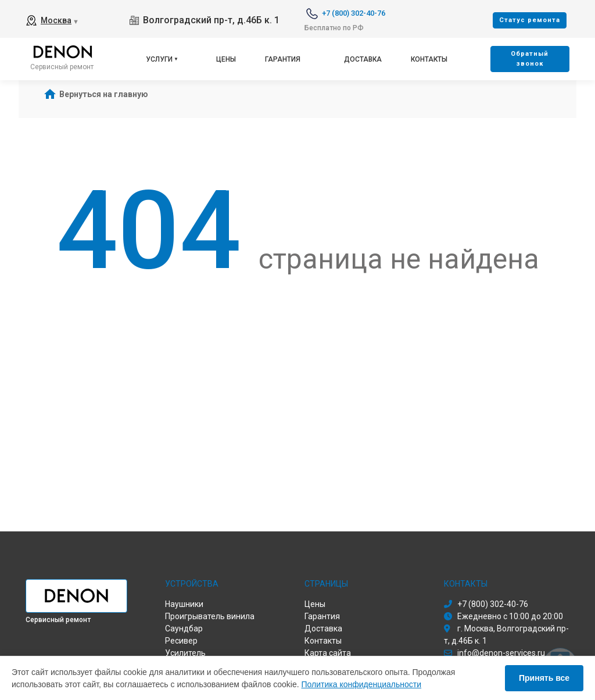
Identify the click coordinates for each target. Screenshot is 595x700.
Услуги (159, 59)
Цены (226, 59)
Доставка (363, 59)
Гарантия (283, 59)
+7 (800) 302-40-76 (354, 13)
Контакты (429, 59)
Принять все (544, 678)
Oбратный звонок (530, 59)
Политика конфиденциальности (362, 684)
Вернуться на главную (104, 94)
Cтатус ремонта (530, 20)
